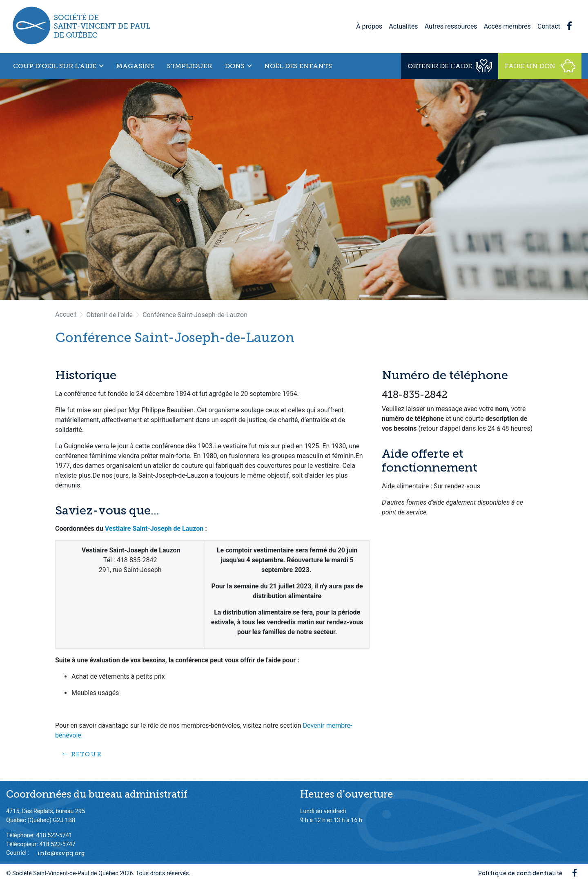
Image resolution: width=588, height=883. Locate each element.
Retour (82, 754)
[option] (294, 190)
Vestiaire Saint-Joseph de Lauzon (154, 529)
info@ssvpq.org (61, 853)
